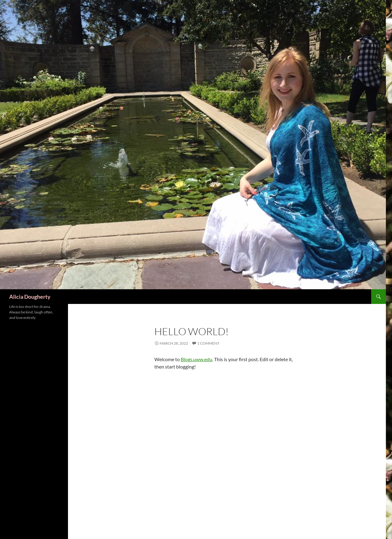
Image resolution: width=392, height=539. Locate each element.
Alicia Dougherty (30, 297)
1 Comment (208, 343)
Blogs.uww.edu (196, 359)
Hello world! (192, 331)
